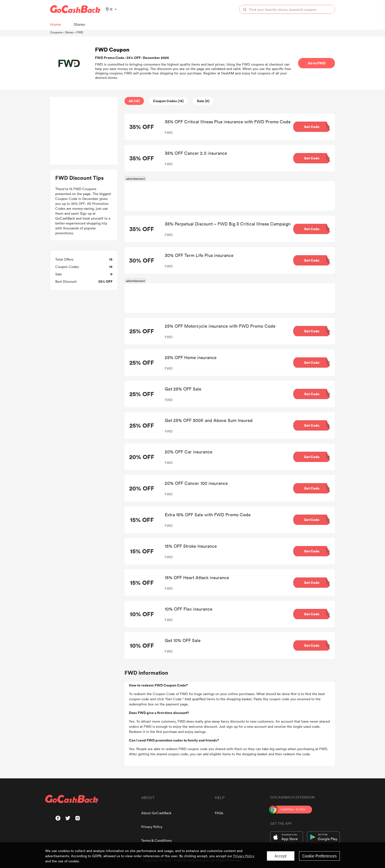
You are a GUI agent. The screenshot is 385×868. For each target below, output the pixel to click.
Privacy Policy (152, 827)
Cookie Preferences (319, 856)
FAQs (219, 813)
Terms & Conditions (156, 840)
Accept (281, 856)
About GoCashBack (156, 813)
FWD (80, 32)
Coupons (56, 32)
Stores (69, 32)
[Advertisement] (84, 131)
